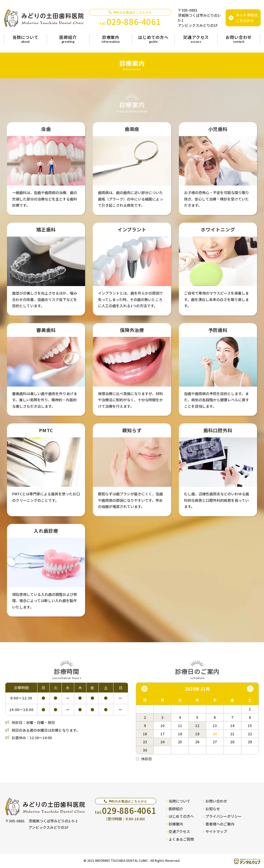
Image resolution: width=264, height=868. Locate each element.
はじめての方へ (180, 816)
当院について (178, 801)
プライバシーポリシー (222, 816)
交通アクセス (178, 831)
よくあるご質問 (180, 839)
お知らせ (211, 809)
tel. (130, 22)
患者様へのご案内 (219, 824)
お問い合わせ (215, 801)
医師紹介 (175, 809)
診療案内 (175, 824)
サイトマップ (215, 831)
